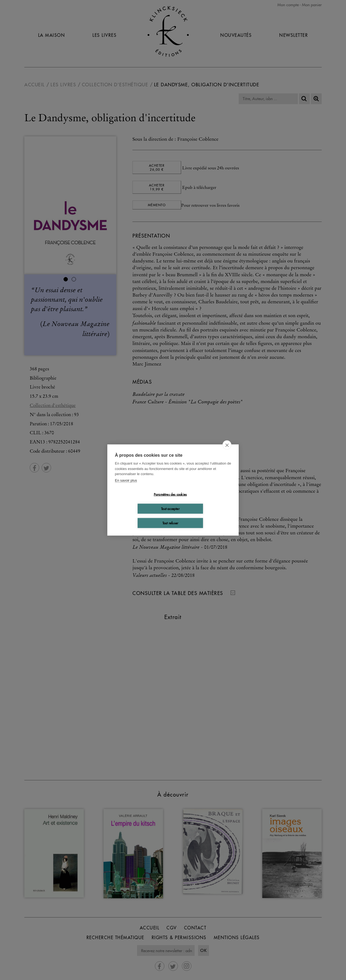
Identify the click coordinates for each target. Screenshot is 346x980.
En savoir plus (126, 480)
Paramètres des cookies (170, 494)
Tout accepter (170, 509)
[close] (227, 445)
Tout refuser (170, 523)
